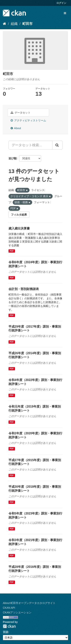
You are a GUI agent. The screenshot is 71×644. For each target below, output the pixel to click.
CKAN (9, 626)
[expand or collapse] (65, 13)
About (16, 128)
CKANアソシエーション (17, 612)
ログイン (61, 3)
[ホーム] (4, 24)
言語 (5, 632)
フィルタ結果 (19, 215)
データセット (21, 113)
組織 (14, 24)
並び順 (12, 158)
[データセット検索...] (30, 145)
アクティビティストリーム (28, 120)
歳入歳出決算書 (19, 228)
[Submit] (57, 145)
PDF (12, 251)
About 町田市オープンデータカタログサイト (29, 603)
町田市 (27, 24)
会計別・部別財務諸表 (24, 289)
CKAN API (9, 608)
